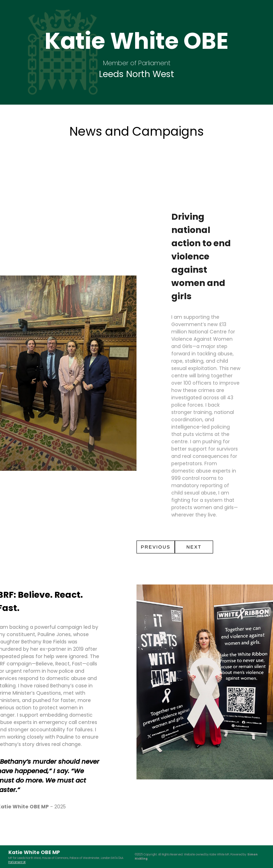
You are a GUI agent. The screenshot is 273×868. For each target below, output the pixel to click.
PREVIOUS (156, 547)
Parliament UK (17, 862)
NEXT (194, 547)
